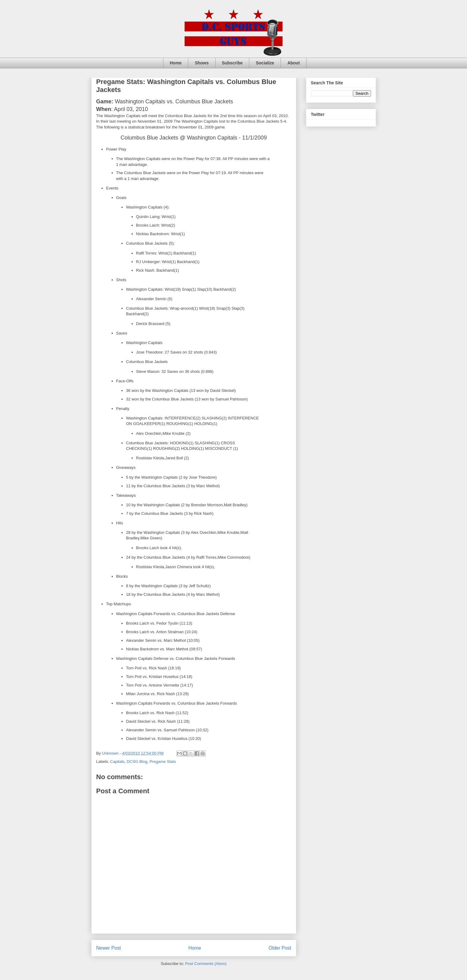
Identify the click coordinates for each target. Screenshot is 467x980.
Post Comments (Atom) (206, 964)
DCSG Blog (137, 762)
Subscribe (232, 63)
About (293, 63)
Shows (202, 63)
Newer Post (109, 948)
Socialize (265, 63)
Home (176, 63)
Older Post (280, 948)
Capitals (117, 762)
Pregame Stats (163, 762)
